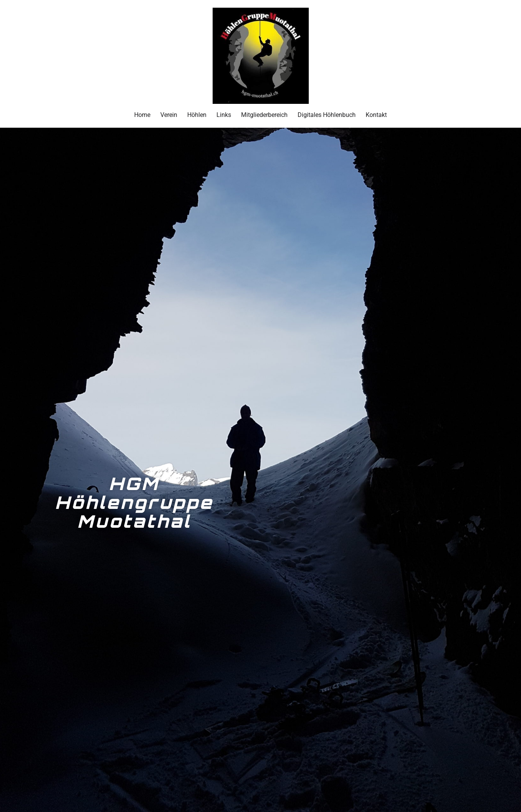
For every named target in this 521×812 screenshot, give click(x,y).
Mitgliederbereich (264, 115)
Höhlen (197, 115)
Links (224, 115)
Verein (169, 115)
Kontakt (376, 115)
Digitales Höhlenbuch (327, 115)
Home (142, 115)
